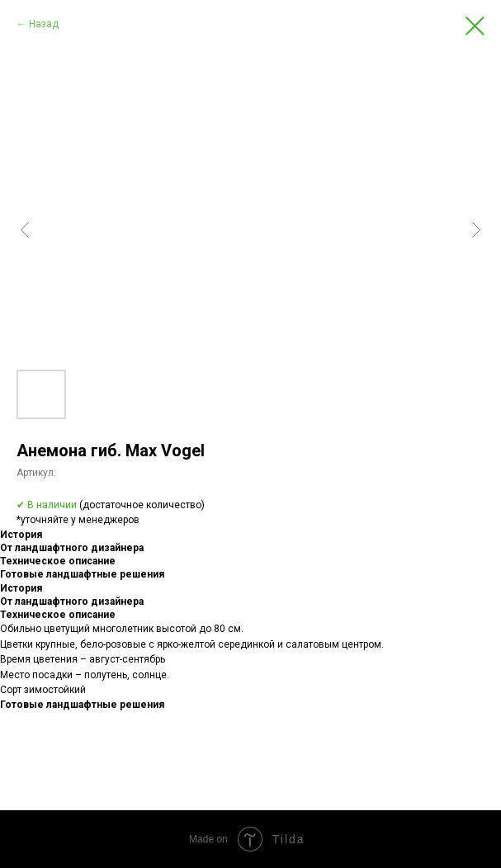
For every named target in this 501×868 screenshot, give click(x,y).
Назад (44, 24)
